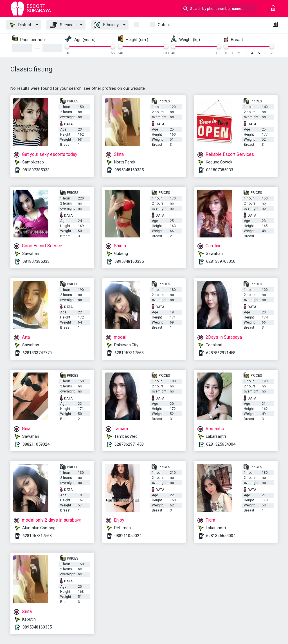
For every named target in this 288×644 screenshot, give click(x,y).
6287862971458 (221, 353)
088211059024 (36, 444)
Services (63, 25)
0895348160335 (129, 170)
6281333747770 (37, 353)
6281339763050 (221, 261)
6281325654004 (221, 444)
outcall (164, 25)
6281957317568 (129, 353)
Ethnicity (107, 25)
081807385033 (36, 170)
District (21, 25)
